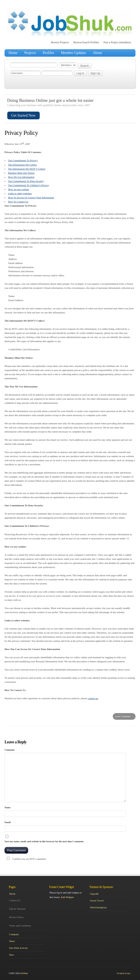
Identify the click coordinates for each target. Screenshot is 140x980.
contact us (93, 698)
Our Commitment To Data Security (26, 181)
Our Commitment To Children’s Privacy (28, 185)
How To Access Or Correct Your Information (31, 197)
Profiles (48, 53)
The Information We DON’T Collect (27, 169)
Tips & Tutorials (17, 909)
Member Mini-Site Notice (21, 173)
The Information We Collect (22, 165)
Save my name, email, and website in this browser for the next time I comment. (44, 841)
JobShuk (24, 973)
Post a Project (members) (117, 42)
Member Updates (73, 53)
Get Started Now (23, 115)
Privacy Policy (16, 917)
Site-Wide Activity (18, 948)
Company (14, 934)
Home (13, 53)
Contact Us (15, 900)
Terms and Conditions (20, 926)
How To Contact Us (18, 202)
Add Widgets (67, 897)
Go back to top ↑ (124, 973)
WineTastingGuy (98, 907)
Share (12, 941)
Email (8, 822)
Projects (30, 53)
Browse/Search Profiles (86, 42)
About (97, 53)
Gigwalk (94, 894)
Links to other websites (20, 193)
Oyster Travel (97, 901)
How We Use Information (21, 177)
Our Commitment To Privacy (23, 160)
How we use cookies (18, 189)
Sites (11, 955)
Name (7, 807)
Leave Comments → (124, 716)
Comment (10, 750)
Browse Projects (60, 42)
